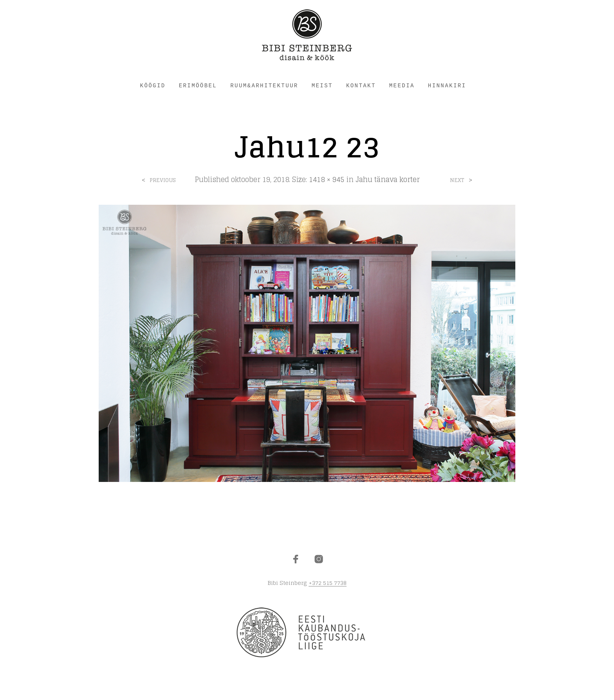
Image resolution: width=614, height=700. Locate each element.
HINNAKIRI (447, 86)
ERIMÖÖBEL (198, 86)
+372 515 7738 (328, 583)
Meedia (402, 86)
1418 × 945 (327, 179)
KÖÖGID (153, 86)
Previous (163, 180)
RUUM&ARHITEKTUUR (264, 86)
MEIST (322, 86)
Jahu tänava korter (388, 179)
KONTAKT (361, 86)
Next (457, 180)
